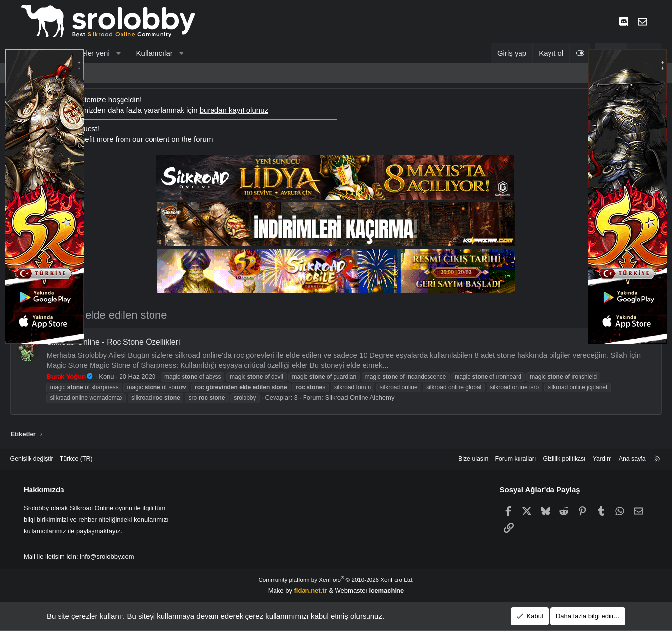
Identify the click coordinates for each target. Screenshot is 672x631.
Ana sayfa (616, 459)
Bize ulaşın (449, 459)
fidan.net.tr (311, 590)
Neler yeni (104, 53)
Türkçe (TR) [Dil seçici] (95, 459)
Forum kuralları (493, 459)
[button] (129, 53)
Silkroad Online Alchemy (370, 398)
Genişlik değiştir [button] (48, 459)
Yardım (585, 459)
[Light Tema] (570, 53)
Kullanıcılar (165, 53)
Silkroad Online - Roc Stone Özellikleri (124, 342)
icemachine (386, 590)
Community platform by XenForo (336, 579)
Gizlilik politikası (545, 459)
